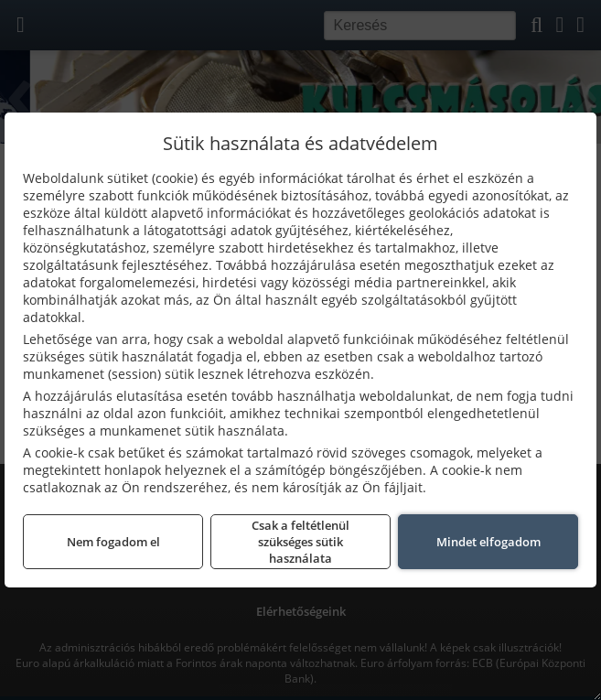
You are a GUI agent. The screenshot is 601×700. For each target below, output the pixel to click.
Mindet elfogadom (488, 542)
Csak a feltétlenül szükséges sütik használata (300, 542)
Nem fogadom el (113, 542)
